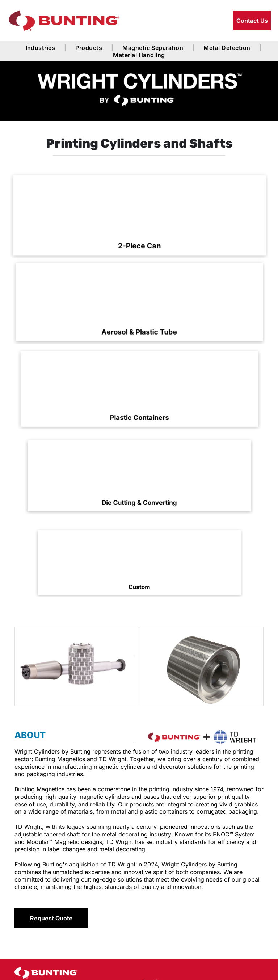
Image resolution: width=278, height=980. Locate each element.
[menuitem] (42, 48)
